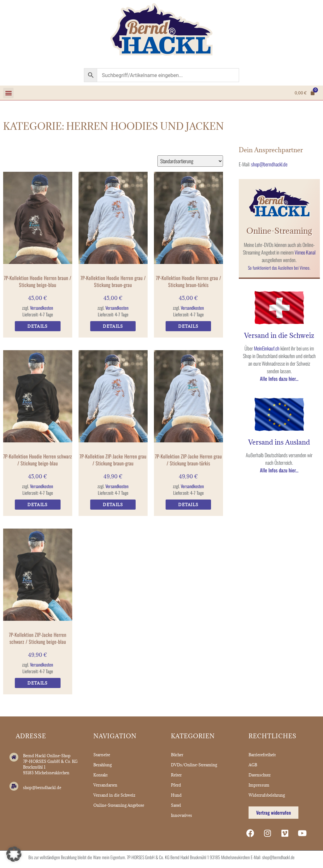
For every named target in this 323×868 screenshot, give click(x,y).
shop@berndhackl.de (269, 164)
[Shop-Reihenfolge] (190, 161)
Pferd (176, 785)
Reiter (176, 775)
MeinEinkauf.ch (267, 348)
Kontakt (100, 775)
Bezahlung (103, 765)
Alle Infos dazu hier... (279, 379)
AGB (253, 765)
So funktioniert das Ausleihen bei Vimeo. (279, 268)
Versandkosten (41, 308)
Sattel (176, 805)
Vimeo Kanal (305, 252)
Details (38, 326)
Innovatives (182, 815)
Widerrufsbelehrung (267, 795)
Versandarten (105, 785)
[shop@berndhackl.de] (14, 786)
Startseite (102, 755)
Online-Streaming (279, 231)
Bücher (177, 755)
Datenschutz (260, 775)
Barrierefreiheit (262, 755)
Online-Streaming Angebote (119, 805)
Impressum (259, 785)
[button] (8, 93)
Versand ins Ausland (279, 442)
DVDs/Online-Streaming (194, 765)
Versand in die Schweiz (279, 335)
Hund (176, 795)
